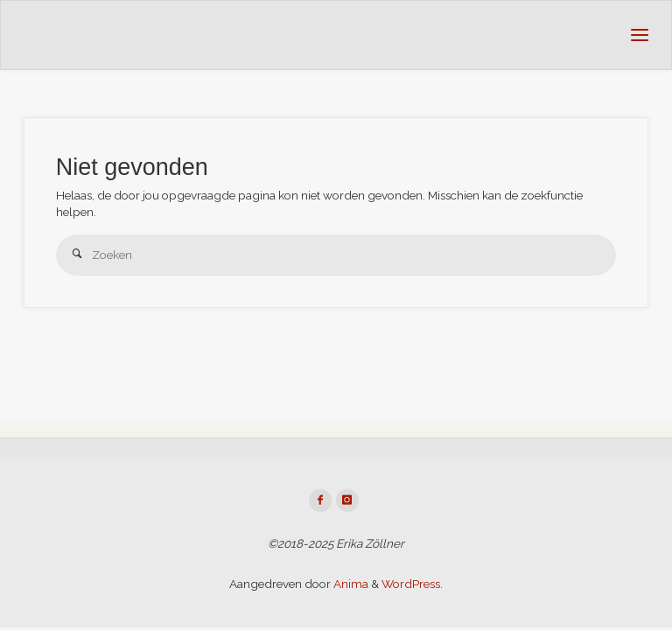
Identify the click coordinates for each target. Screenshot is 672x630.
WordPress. (412, 584)
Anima (350, 584)
